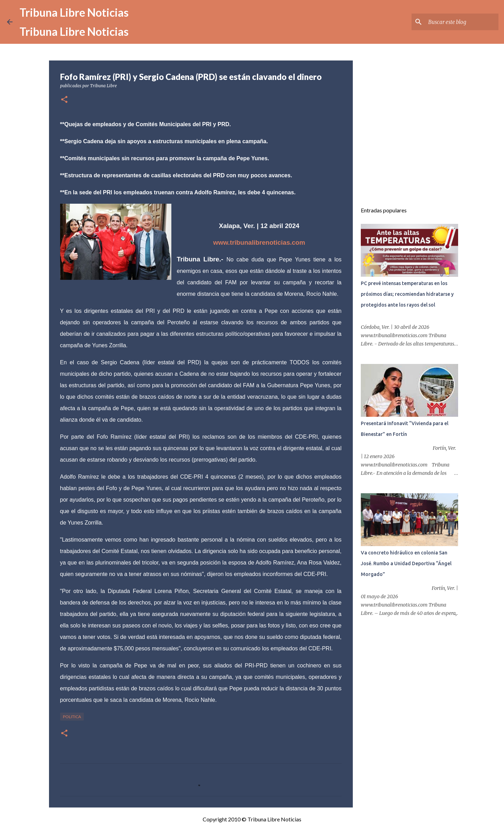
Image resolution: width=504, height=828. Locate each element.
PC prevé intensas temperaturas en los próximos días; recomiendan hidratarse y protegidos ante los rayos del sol (407, 294)
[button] (64, 100)
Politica (72, 717)
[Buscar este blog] (462, 22)
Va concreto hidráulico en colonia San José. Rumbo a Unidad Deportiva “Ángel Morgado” (406, 563)
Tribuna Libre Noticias (74, 12)
